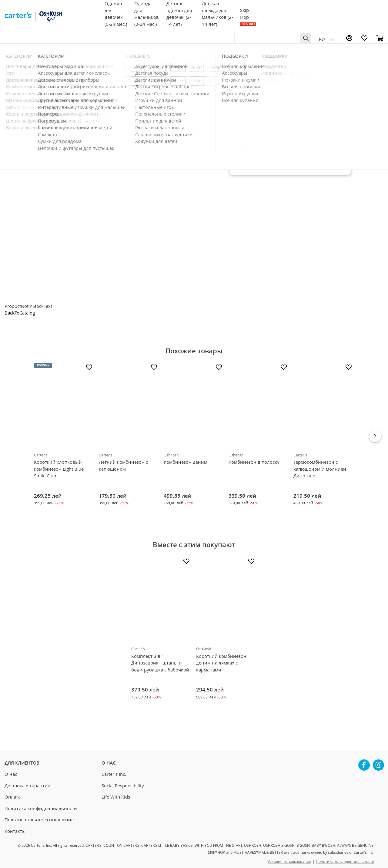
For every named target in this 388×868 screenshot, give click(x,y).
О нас (11, 774)
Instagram (379, 763)
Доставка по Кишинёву (271, 149)
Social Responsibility (123, 786)
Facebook (364, 763)
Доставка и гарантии (28, 786)
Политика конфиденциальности (41, 808)
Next (375, 436)
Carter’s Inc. (114, 774)
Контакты (15, 831)
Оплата (13, 797)
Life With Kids (116, 797)
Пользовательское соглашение (39, 819)
